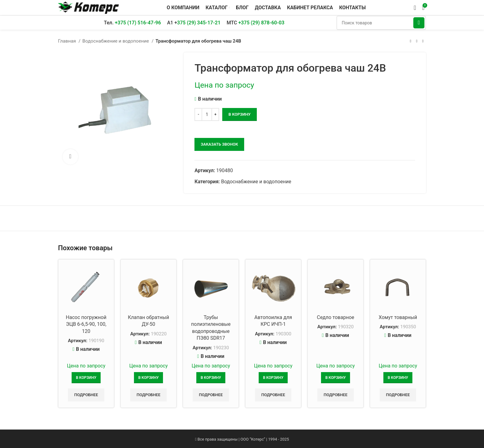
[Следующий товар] (423, 41)
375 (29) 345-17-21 (199, 23)
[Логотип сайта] (88, 7)
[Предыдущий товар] (411, 41)
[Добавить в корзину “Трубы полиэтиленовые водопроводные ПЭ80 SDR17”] (211, 378)
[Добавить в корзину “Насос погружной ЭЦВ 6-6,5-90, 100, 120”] (86, 378)
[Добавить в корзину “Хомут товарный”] (398, 378)
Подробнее (86, 395)
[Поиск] (381, 23)
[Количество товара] (207, 114)
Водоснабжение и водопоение (116, 41)
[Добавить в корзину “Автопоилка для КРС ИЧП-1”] (273, 378)
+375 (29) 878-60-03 (261, 23)
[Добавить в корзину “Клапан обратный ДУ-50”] (148, 378)
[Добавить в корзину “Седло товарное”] (336, 378)
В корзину (239, 114)
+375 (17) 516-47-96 (138, 23)
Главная (68, 41)
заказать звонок (219, 144)
